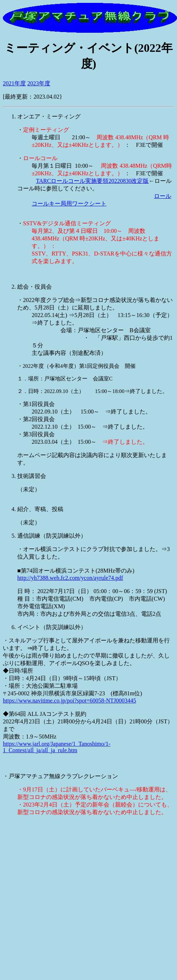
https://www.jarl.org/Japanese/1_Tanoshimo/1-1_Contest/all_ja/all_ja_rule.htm (57, 747)
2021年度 (14, 83)
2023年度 (39, 83)
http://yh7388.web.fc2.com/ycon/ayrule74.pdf (70, 578)
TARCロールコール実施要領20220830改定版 (92, 181)
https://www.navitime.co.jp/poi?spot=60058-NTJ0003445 (69, 701)
